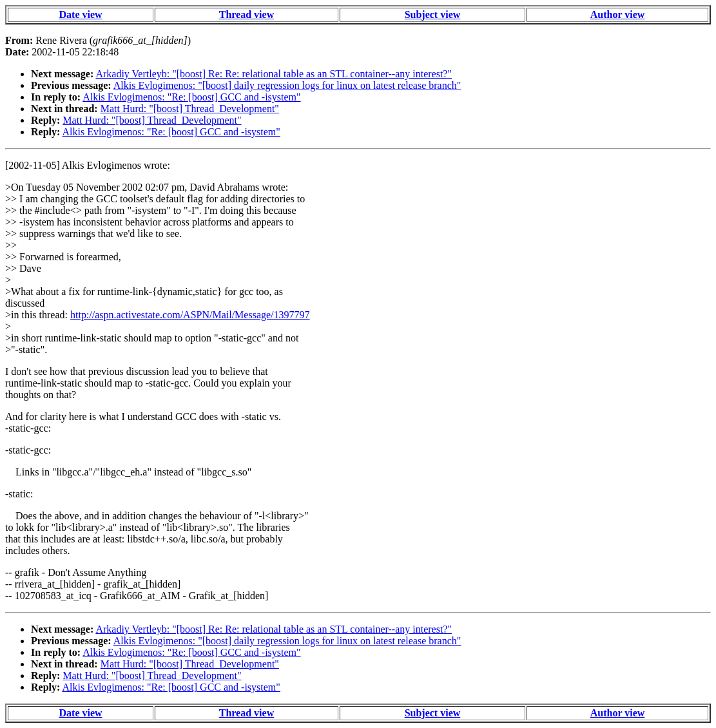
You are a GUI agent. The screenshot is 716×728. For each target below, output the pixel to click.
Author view (618, 14)
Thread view (247, 14)
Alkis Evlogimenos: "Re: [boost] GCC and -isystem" (191, 97)
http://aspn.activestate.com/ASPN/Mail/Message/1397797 (190, 315)
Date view (81, 14)
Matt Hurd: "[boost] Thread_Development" (190, 109)
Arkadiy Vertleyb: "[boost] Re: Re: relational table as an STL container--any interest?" (274, 74)
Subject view (433, 14)
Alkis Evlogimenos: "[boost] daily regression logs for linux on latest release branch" (287, 85)
